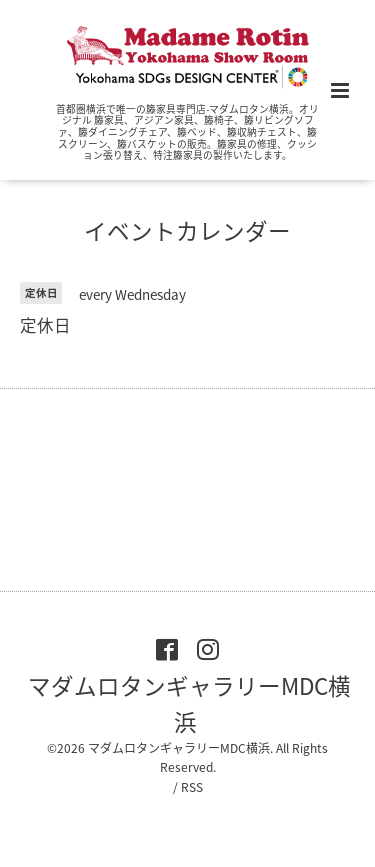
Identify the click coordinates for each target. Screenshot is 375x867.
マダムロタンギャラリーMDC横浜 (189, 702)
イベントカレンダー (187, 230)
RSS (192, 787)
